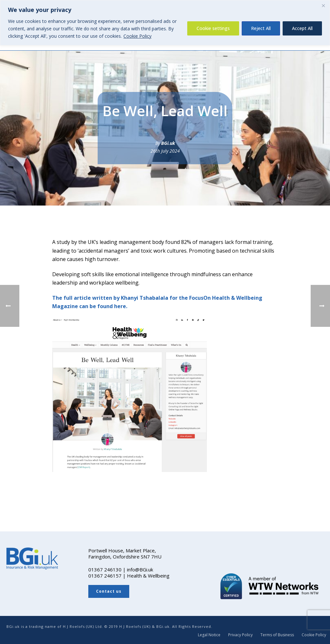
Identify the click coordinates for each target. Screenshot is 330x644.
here (120, 306)
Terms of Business (277, 635)
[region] (165, 23)
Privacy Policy (240, 635)
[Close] (323, 5)
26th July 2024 (165, 151)
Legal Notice (209, 635)
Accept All (302, 28)
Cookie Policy (137, 36)
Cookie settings (213, 28)
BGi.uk (168, 143)
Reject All (261, 28)
